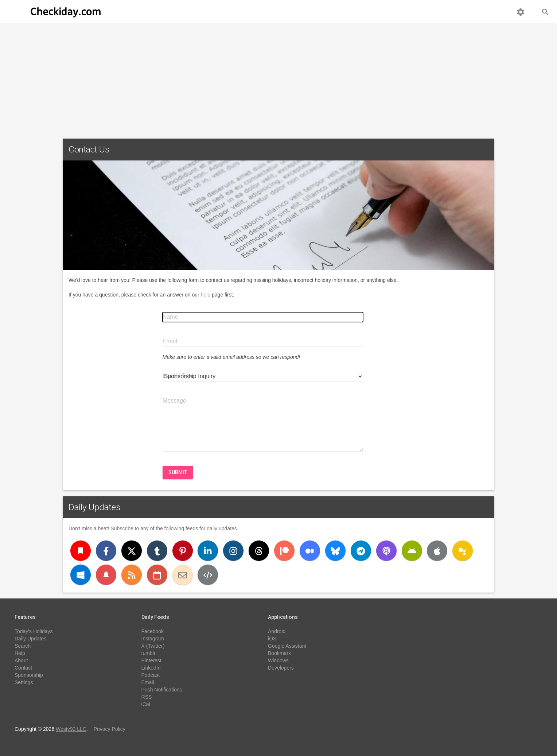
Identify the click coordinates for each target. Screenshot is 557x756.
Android (277, 631)
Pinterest (151, 660)
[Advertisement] (278, 78)
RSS (147, 697)
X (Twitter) (153, 646)
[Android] (412, 551)
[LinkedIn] (208, 551)
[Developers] (208, 575)
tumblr (149, 653)
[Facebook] (106, 551)
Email (148, 682)
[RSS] (132, 575)
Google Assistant (287, 646)
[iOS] (437, 551)
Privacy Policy (110, 729)
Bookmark (279, 653)
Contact (23, 668)
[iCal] (157, 575)
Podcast (151, 675)
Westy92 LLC (71, 729)
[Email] (183, 575)
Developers (281, 668)
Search (23, 646)
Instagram (153, 639)
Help (20, 653)
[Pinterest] (183, 551)
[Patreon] (284, 551)
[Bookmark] (81, 551)
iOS (272, 639)
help (206, 295)
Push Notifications (162, 690)
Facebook (153, 631)
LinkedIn (151, 668)
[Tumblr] (157, 551)
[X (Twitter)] (132, 551)
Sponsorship (29, 675)
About (21, 660)
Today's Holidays (34, 631)
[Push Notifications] (106, 575)
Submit (178, 472)
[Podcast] (386, 551)
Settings (24, 682)
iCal (146, 704)
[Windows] (81, 575)
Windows (278, 660)
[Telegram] (361, 551)
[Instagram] (233, 551)
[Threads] (259, 551)
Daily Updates (95, 507)
